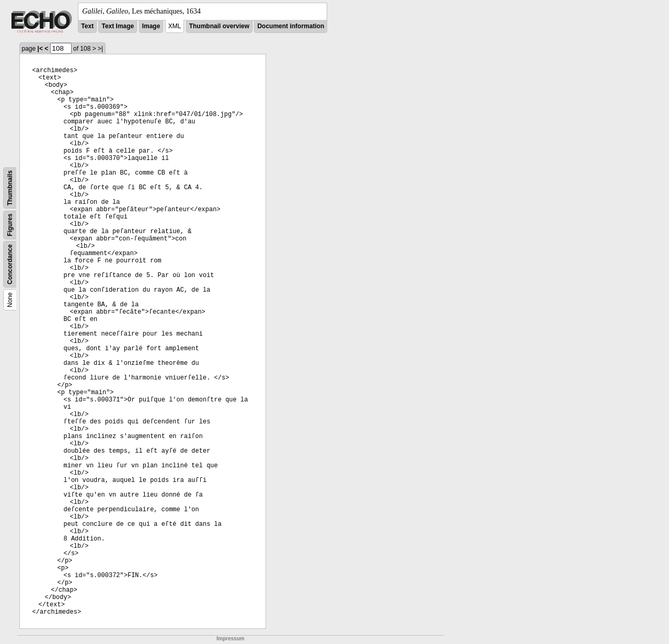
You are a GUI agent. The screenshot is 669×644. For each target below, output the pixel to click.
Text (87, 26)
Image (151, 26)
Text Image (118, 26)
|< (40, 49)
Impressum (230, 639)
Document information (291, 26)
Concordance (10, 264)
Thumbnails (10, 188)
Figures (10, 225)
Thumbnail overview (219, 26)
